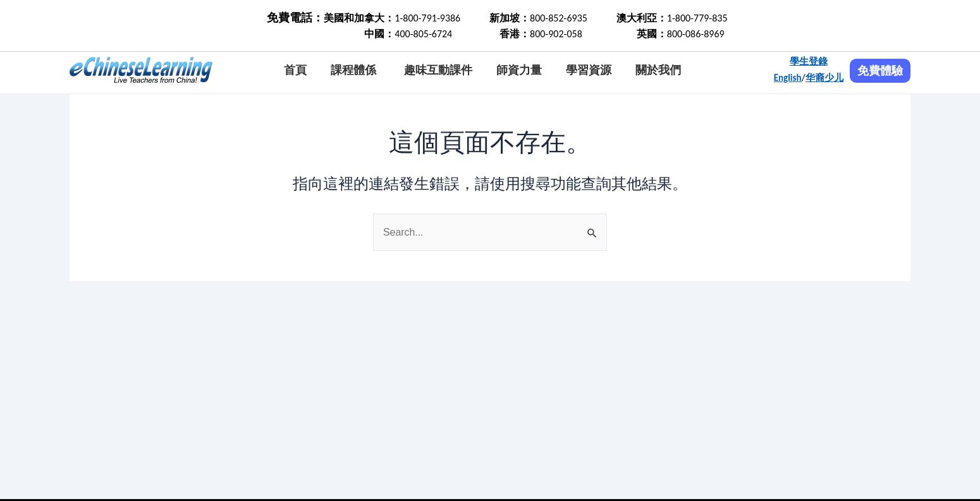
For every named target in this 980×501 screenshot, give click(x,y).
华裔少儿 (824, 78)
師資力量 (519, 70)
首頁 (295, 70)
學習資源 (589, 70)
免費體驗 (880, 71)
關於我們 (658, 70)
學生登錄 (809, 61)
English (788, 78)
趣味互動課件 (438, 70)
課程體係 (353, 70)
